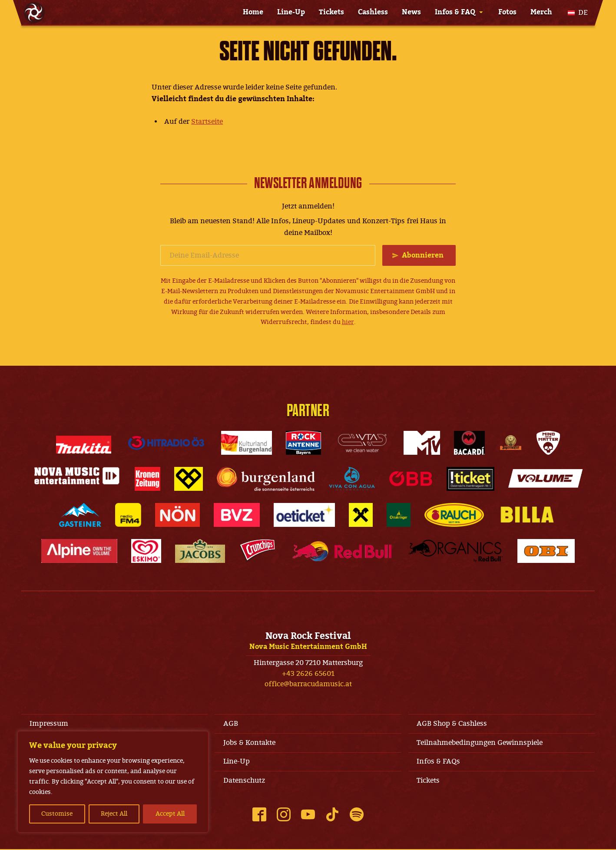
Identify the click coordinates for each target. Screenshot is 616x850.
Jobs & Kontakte (249, 743)
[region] (113, 782)
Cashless (373, 12)
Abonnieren (423, 255)
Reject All (114, 814)
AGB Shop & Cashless (452, 724)
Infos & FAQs (439, 762)
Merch (541, 12)
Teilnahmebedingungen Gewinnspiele (480, 743)
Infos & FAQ (455, 12)
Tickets (331, 12)
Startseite (207, 122)
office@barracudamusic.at (308, 685)
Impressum (49, 724)
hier (348, 322)
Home (253, 12)
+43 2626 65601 (308, 674)
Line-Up (291, 12)
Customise (57, 814)
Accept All (170, 814)
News (411, 12)
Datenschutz (244, 781)
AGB (231, 724)
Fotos (507, 12)
